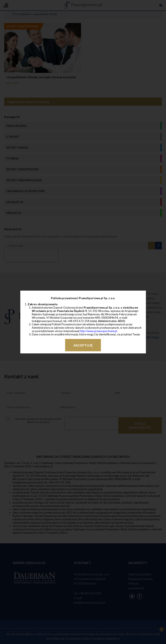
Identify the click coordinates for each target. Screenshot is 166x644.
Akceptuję (83, 345)
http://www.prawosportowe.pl (98, 331)
